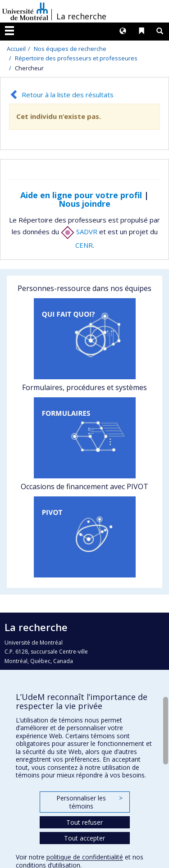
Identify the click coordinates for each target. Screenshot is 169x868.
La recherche (81, 16)
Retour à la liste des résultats (68, 95)
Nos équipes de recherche (70, 49)
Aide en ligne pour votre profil (81, 195)
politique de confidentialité (85, 857)
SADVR (79, 232)
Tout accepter (84, 838)
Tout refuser (84, 822)
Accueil (16, 49)
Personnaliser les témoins (89, 802)
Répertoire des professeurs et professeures (76, 58)
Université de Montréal (25, 11)
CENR (84, 245)
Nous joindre (84, 204)
